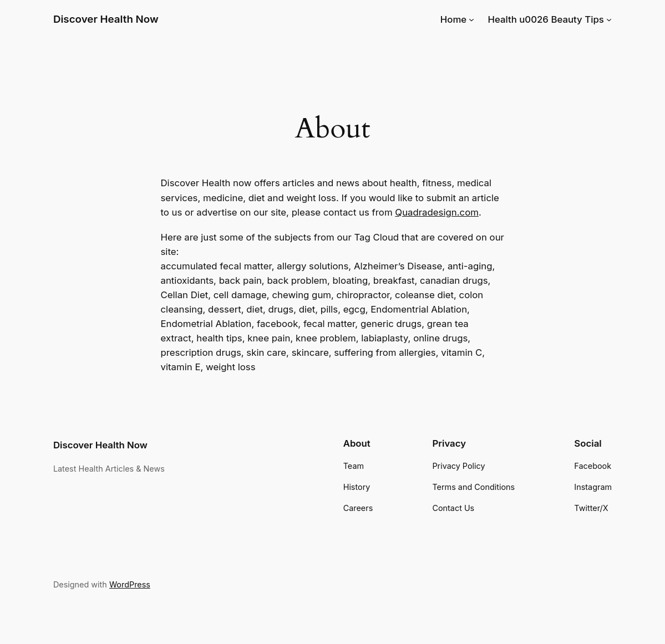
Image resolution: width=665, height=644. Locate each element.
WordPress (130, 584)
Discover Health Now (106, 19)
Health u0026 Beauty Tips (545, 19)
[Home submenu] (471, 19)
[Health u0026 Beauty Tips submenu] (609, 19)
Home (453, 19)
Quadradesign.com (437, 212)
